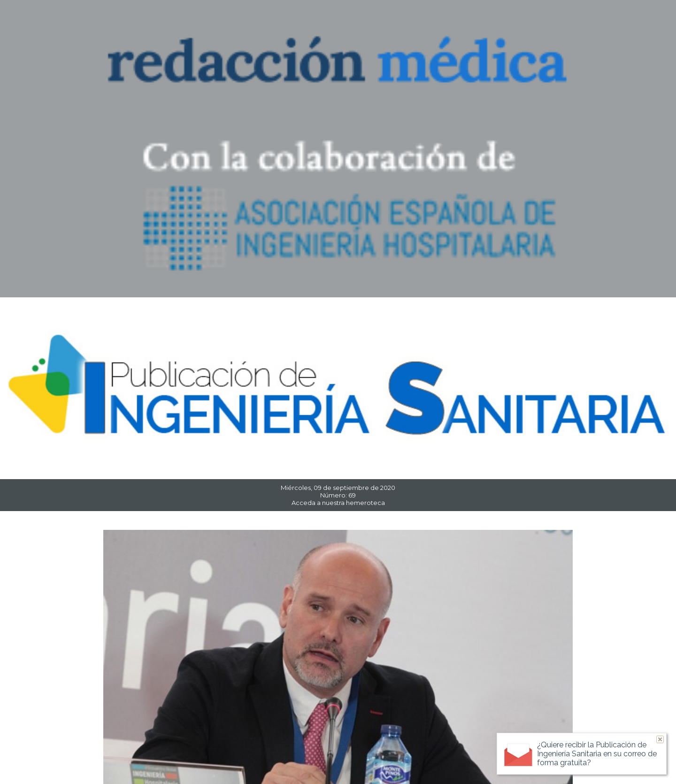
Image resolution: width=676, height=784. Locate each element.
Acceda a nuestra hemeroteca (338, 503)
